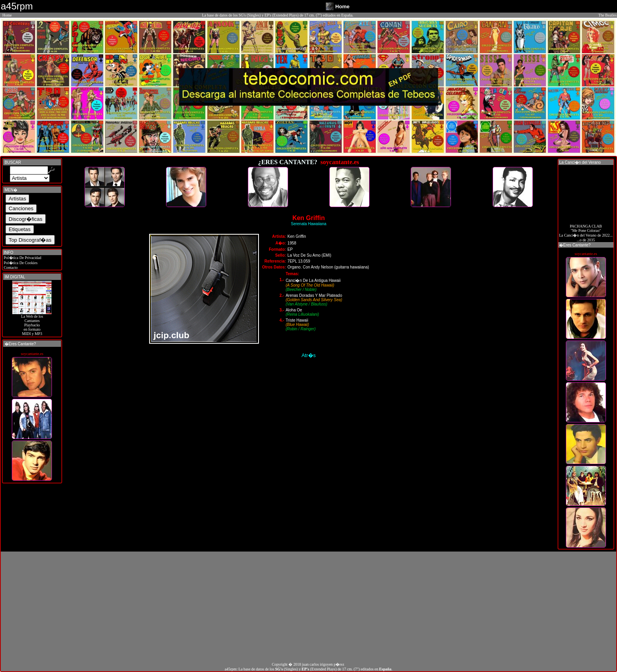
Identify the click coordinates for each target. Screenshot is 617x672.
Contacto (10, 268)
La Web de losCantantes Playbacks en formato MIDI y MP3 (32, 323)
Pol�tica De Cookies (20, 263)
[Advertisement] (308, 607)
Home (7, 15)
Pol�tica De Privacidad (22, 258)
